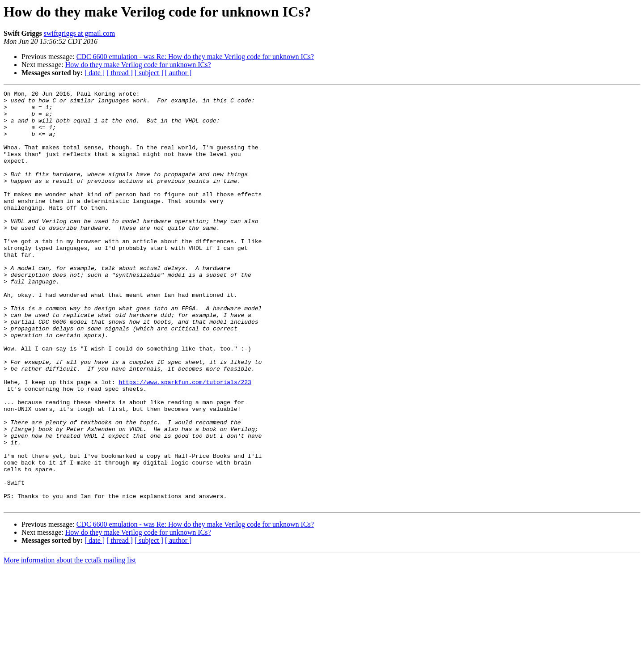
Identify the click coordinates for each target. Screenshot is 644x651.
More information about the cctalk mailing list (70, 643)
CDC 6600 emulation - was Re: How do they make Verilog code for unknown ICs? (195, 57)
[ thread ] (120, 73)
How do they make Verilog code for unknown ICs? (138, 65)
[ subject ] (149, 73)
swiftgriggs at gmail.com (80, 33)
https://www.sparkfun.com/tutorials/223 (185, 441)
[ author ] (178, 73)
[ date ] (95, 73)
